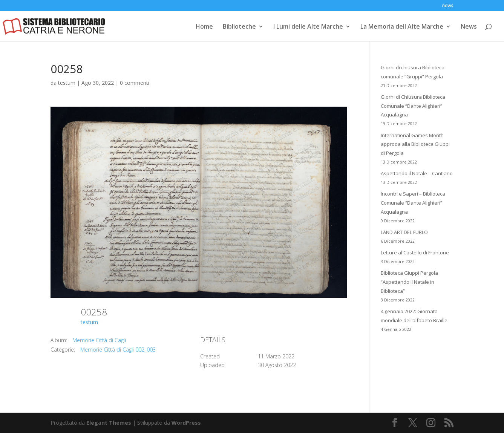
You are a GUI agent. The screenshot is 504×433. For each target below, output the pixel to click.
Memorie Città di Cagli (99, 340)
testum (67, 83)
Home (204, 27)
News (469, 27)
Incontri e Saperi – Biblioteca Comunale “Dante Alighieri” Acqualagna (413, 203)
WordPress (186, 423)
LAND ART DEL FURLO (404, 232)
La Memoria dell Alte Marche (402, 27)
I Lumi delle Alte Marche (308, 27)
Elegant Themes (109, 423)
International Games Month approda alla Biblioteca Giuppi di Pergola (415, 144)
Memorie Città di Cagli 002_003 (118, 350)
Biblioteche (239, 27)
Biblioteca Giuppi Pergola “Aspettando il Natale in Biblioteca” (409, 282)
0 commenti (135, 83)
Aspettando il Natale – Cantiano (417, 173)
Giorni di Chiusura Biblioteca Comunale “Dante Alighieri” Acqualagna (413, 106)
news (448, 6)
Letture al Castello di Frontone (415, 252)
